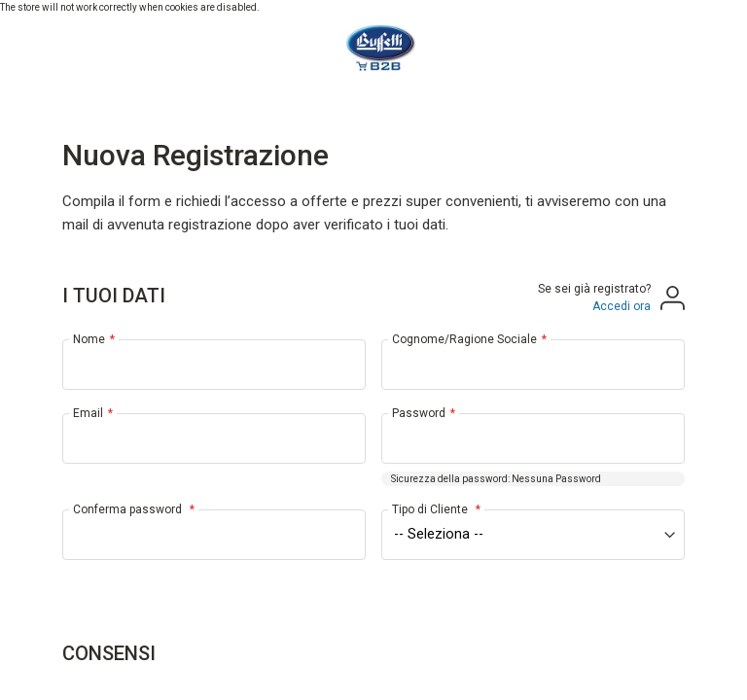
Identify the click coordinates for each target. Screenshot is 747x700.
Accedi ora (622, 306)
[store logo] (373, 49)
